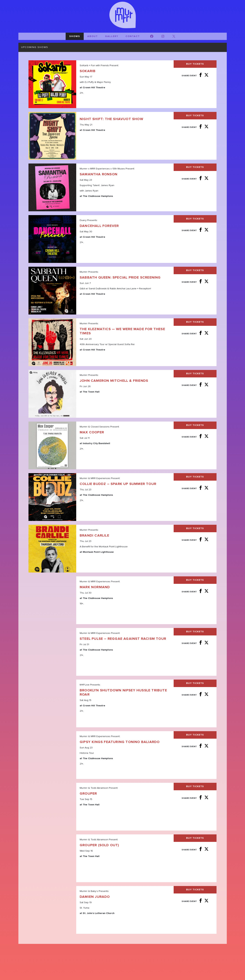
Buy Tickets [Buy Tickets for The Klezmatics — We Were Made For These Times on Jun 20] (195, 322)
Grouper (88, 794)
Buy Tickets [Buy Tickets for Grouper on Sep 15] (195, 786)
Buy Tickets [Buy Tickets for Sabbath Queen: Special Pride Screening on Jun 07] (195, 270)
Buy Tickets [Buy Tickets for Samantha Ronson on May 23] (195, 167)
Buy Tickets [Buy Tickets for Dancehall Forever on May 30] (195, 219)
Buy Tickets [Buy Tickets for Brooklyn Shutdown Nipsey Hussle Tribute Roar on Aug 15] (195, 683)
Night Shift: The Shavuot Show (111, 119)
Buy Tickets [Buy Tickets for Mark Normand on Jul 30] (195, 580)
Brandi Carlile (94, 536)
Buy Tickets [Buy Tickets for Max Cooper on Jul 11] (195, 425)
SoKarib (88, 71)
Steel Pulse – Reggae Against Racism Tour (123, 639)
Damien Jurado (95, 897)
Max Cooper (92, 432)
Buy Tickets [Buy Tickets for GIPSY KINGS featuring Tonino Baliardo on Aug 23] (195, 735)
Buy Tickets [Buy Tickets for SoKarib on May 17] (195, 64)
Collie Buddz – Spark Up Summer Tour (118, 484)
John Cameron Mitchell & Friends (114, 381)
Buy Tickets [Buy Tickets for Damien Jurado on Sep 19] (195, 890)
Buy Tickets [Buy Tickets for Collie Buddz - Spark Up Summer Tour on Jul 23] (195, 477)
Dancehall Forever (99, 226)
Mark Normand (95, 587)
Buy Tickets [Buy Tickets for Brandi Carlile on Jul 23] (195, 528)
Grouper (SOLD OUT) (99, 845)
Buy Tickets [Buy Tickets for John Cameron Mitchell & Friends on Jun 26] (195, 374)
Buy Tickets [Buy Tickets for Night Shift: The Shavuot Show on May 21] (195, 116)
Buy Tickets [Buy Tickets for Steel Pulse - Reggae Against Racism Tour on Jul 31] (195, 632)
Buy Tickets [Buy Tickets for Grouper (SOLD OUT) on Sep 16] (195, 838)
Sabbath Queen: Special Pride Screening (120, 277)
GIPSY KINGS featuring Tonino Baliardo (120, 742)
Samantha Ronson (99, 174)
